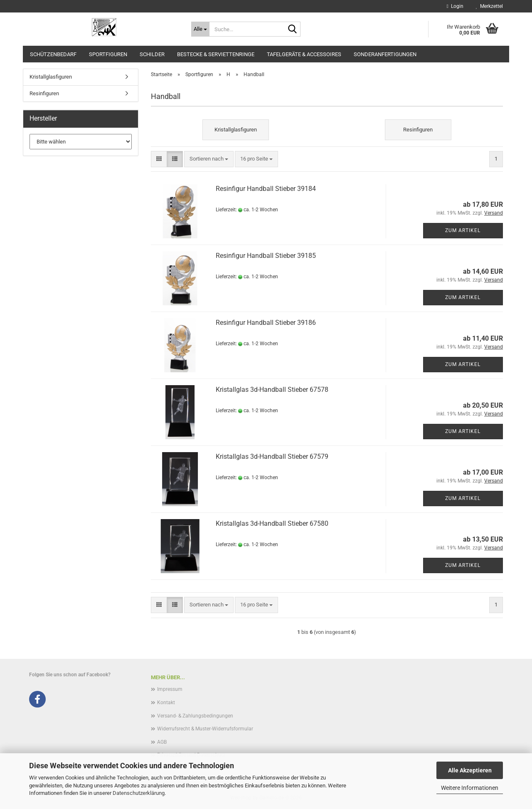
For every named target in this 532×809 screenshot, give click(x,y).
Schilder (152, 54)
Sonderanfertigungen (385, 54)
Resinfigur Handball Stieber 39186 (266, 323)
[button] (159, 159)
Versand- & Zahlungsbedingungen (195, 716)
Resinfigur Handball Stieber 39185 (266, 256)
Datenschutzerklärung (139, 793)
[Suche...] (200, 29)
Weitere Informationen (470, 788)
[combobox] (209, 159)
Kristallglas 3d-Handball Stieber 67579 (272, 456)
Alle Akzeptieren (470, 770)
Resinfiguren (44, 93)
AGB (162, 742)
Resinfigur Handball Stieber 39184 (266, 189)
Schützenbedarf (53, 54)
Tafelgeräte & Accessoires (304, 54)
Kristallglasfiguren (51, 77)
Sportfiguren (108, 54)
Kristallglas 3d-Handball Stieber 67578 (272, 390)
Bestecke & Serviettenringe (216, 54)
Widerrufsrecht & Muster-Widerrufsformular (205, 729)
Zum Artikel (463, 230)
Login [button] (455, 6)
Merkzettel (489, 6)
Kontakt (166, 703)
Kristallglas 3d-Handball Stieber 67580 (272, 523)
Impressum (170, 689)
